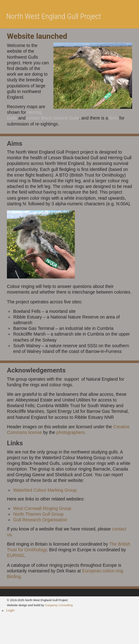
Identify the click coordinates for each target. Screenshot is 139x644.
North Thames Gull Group (38, 514)
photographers (70, 432)
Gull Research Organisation (40, 520)
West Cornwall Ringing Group (42, 508)
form (114, 118)
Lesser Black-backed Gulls (53, 118)
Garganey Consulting (59, 605)
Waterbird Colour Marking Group (45, 490)
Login (10, 610)
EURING (15, 555)
